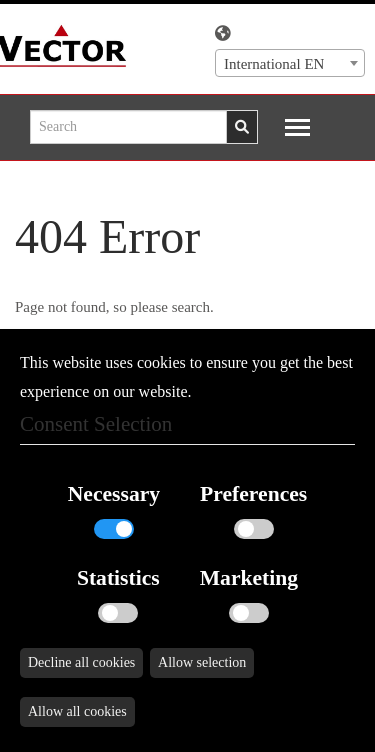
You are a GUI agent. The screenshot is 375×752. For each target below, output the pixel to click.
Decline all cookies (81, 662)
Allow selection (202, 662)
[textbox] (290, 64)
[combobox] (290, 63)
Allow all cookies (77, 711)
